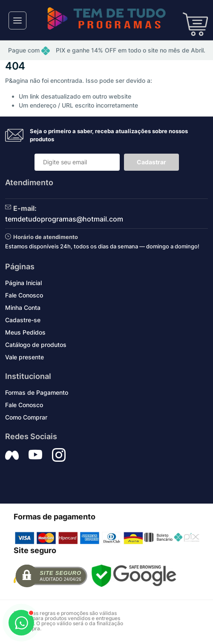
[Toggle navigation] (17, 20)
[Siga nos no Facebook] (12, 455)
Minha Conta (23, 307)
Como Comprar (26, 417)
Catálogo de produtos (36, 345)
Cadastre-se (23, 320)
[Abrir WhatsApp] (21, 623)
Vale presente (24, 357)
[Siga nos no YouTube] (35, 455)
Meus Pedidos (25, 332)
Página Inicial (23, 283)
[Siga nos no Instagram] (59, 455)
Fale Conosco (24, 295)
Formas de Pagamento (37, 392)
